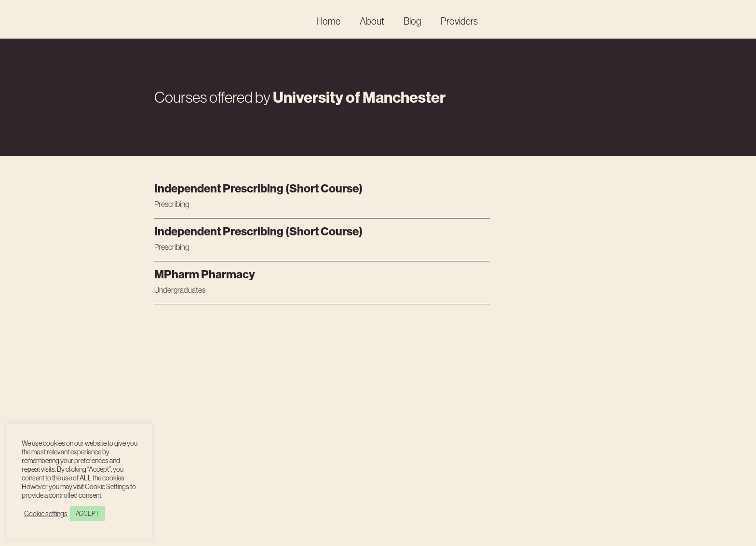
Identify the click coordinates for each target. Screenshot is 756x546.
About (372, 21)
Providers (459, 21)
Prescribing (172, 204)
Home (328, 21)
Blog (412, 21)
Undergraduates (180, 290)
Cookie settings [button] (46, 514)
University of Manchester (359, 97)
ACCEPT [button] (88, 513)
